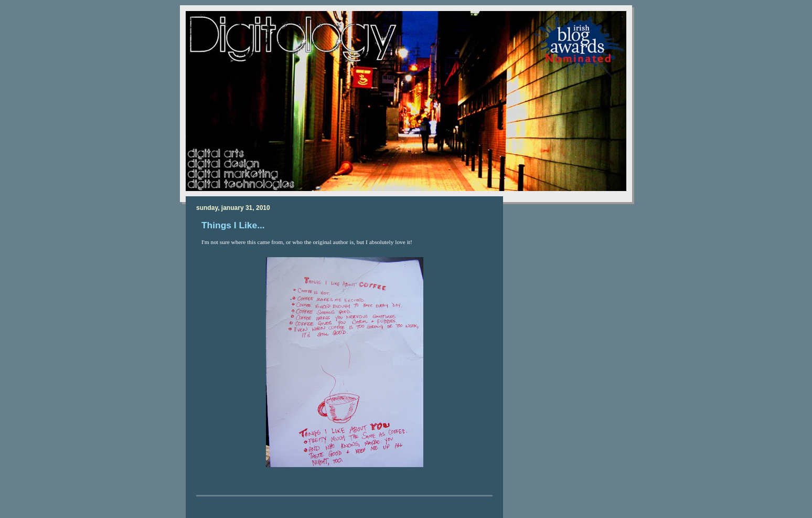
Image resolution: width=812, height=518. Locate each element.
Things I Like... (233, 225)
